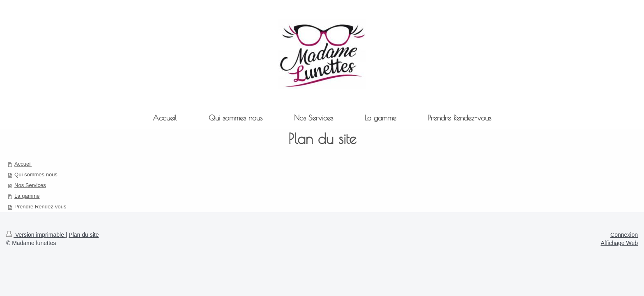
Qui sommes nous (36, 175)
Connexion (624, 235)
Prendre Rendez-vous (40, 207)
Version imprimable (36, 235)
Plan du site (84, 235)
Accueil (23, 164)
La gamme (27, 196)
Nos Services (30, 185)
